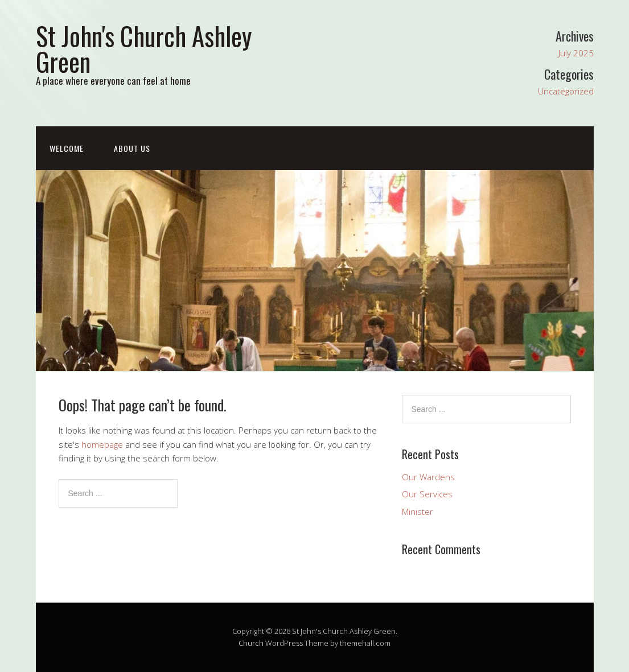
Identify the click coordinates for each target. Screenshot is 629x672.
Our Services (427, 494)
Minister (418, 512)
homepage (102, 444)
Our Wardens (428, 477)
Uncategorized (566, 91)
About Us (132, 148)
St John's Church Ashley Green (144, 48)
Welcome (67, 148)
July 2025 (576, 53)
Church (251, 643)
